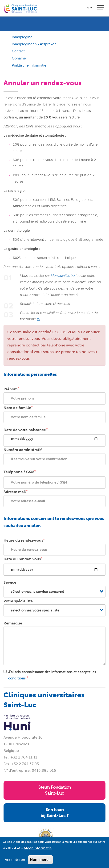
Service (10, 582)
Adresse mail (15, 492)
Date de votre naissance (25, 430)
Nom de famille (17, 408)
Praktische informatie (29, 65)
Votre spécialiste (18, 601)
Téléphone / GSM (19, 472)
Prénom (11, 389)
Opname (19, 58)
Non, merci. (40, 863)
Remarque (13, 623)
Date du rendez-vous (22, 559)
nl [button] (90, 8)
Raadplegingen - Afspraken (34, 44)
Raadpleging (22, 37)
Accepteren (15, 863)
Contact (18, 51)
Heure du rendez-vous (23, 540)
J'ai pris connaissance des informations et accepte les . (50, 675)
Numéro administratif (23, 450)
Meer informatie (38, 851)
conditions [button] (17, 678)
